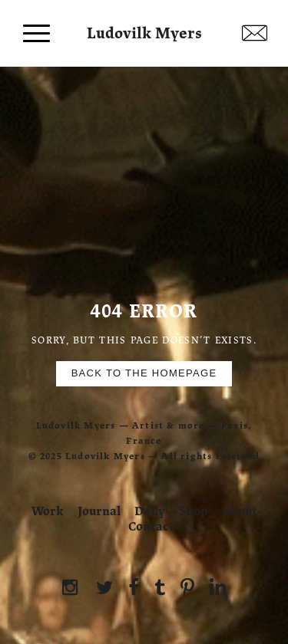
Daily (150, 511)
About (240, 511)
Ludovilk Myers (144, 30)
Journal (99, 511)
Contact (151, 527)
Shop (194, 511)
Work (48, 511)
